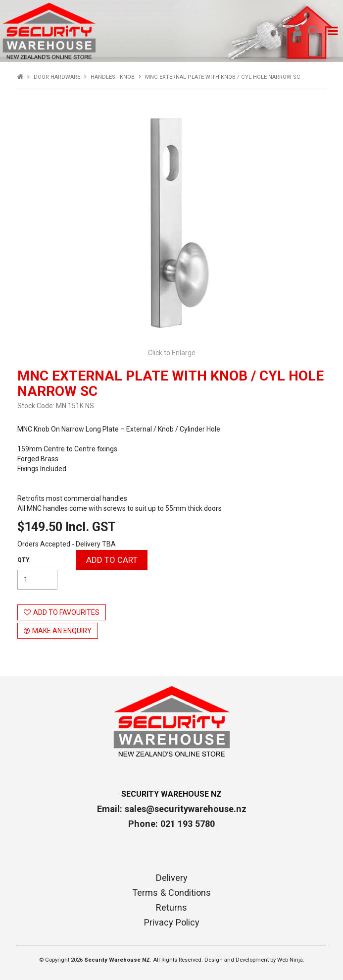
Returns (171, 908)
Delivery (172, 878)
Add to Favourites (66, 612)
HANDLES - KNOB (113, 77)
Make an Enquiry (62, 631)
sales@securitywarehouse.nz (186, 809)
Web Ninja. (291, 960)
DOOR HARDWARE (57, 77)
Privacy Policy (172, 923)
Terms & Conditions (171, 893)
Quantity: (24, 560)
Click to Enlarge (172, 353)
